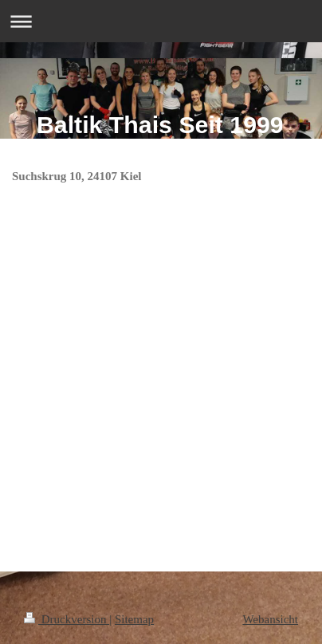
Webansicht (270, 619)
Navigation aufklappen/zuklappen (161, 21)
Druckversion (67, 619)
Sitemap (134, 619)
